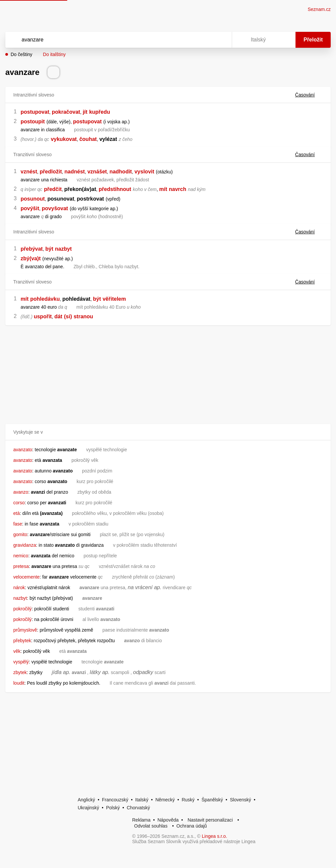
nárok (19, 588)
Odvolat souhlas (151, 826)
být (49, 249)
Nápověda (168, 820)
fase (18, 524)
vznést (29, 172)
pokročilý (22, 609)
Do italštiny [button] (54, 54)
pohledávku (45, 299)
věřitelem (114, 299)
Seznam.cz (319, 9)
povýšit (30, 208)
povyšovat (55, 208)
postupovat (35, 112)
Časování (309, 95)
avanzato (23, 450)
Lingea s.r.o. (214, 836)
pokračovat (66, 112)
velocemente (26, 577)
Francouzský (115, 800)
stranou (84, 316)
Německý (165, 800)
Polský (113, 808)
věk (17, 651)
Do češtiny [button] (21, 54)
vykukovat (64, 139)
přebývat (32, 249)
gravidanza (25, 545)
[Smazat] (206, 40)
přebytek (22, 641)
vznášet (97, 172)
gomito (20, 534)
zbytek (20, 672)
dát (58, 316)
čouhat (88, 139)
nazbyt (64, 249)
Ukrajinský (88, 808)
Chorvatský (138, 808)
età (16, 513)
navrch (178, 189)
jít (85, 112)
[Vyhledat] (110, 40)
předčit (53, 189)
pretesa (21, 566)
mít (163, 189)
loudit (19, 683)
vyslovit (144, 172)
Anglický (86, 800)
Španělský (212, 800)
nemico (21, 556)
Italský (142, 800)
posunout (33, 199)
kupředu (99, 112)
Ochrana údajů (192, 826)
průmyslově (25, 630)
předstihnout (115, 189)
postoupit (33, 122)
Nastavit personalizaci (210, 820)
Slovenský (240, 800)
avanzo (21, 492)
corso (19, 503)
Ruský (188, 800)
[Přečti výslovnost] (53, 72)
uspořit (43, 316)
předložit (51, 172)
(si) (68, 316)
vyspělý (21, 662)
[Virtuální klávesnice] (220, 40)
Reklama (141, 820)
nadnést (75, 172)
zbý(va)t (31, 258)
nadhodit (121, 172)
